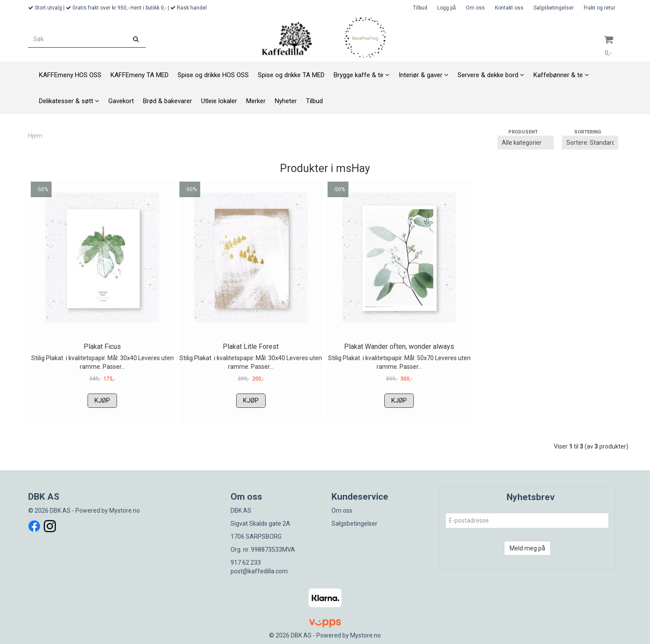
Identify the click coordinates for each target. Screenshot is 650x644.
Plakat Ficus (102, 346)
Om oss (475, 8)
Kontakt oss (509, 8)
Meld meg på (527, 548)
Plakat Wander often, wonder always (399, 346)
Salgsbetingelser (554, 8)
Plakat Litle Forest (251, 346)
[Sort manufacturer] (526, 143)
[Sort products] (590, 143)
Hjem (35, 136)
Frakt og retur (600, 8)
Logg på (447, 8)
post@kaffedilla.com (259, 571)
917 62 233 (246, 563)
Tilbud (420, 8)
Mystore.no (125, 511)
